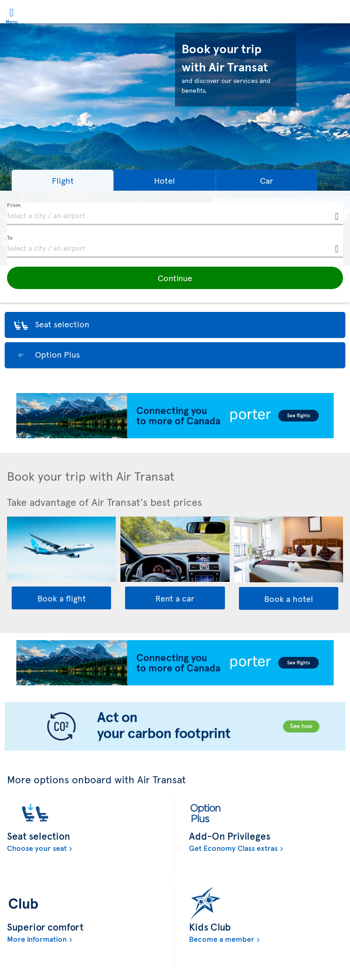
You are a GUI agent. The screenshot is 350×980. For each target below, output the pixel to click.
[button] (63, 180)
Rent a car (175, 598)
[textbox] (175, 214)
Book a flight (62, 598)
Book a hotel (289, 598)
